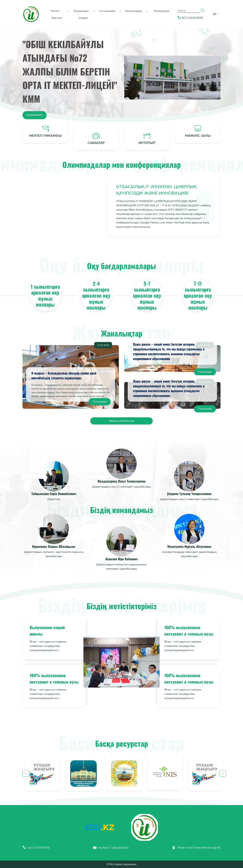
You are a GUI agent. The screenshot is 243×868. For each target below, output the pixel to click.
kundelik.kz (35, 115)
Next (223, 773)
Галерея (83, 18)
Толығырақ (100, 402)
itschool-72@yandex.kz (111, 848)
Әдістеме (57, 18)
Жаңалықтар (161, 11)
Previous (26, 773)
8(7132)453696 (36, 848)
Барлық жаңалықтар (122, 421)
